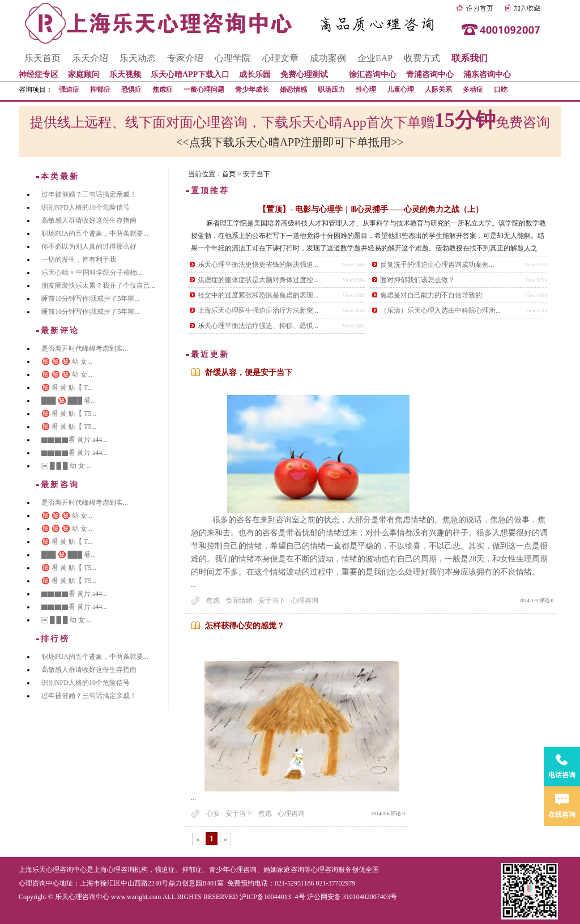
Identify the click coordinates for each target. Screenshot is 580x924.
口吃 (501, 90)
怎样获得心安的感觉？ (245, 626)
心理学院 (233, 58)
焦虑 (213, 601)
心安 (213, 814)
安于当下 (272, 601)
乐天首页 (42, 58)
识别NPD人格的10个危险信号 (86, 207)
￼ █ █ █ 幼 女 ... (67, 466)
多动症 (473, 90)
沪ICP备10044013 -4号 (272, 897)
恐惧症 (131, 90)
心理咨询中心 (39, 883)
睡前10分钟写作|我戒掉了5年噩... (90, 299)
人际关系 (438, 90)
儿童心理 (400, 90)
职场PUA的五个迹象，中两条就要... (95, 233)
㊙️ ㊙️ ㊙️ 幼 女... (67, 361)
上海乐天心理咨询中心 (53, 870)
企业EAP (375, 58)
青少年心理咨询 (233, 870)
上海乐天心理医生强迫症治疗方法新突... (258, 310)
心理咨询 (305, 601)
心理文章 (280, 58)
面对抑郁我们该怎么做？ (417, 280)
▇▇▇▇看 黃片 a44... (74, 440)
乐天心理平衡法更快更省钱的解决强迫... (258, 265)
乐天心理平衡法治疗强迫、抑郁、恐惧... (258, 326)
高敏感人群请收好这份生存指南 (89, 220)
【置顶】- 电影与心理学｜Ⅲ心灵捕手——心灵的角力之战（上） (370, 209)
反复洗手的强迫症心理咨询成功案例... (437, 265)
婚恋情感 (293, 90)
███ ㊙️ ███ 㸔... (69, 401)
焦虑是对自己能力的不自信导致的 (431, 295)
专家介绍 (185, 58)
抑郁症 (100, 90)
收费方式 (422, 58)
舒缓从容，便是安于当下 (249, 372)
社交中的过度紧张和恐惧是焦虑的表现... (258, 295)
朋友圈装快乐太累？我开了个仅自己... (98, 286)
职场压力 (331, 90)
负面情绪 (239, 601)
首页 (229, 174)
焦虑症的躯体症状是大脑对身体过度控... (258, 280)
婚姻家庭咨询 (284, 870)
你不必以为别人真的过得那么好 (89, 246)
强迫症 (69, 90)
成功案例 (328, 58)
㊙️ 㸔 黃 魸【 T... (67, 388)
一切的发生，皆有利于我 (79, 259)
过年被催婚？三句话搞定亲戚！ (89, 194)
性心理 (366, 90)
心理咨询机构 (127, 870)
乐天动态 (138, 58)
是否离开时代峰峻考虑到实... (85, 348)
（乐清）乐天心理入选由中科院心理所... (440, 310)
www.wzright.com (136, 897)
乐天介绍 (90, 58)
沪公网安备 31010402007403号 (352, 897)
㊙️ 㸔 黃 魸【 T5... (69, 414)
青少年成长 (252, 90)
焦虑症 (163, 90)
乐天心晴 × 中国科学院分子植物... (92, 272)
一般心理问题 (204, 90)
